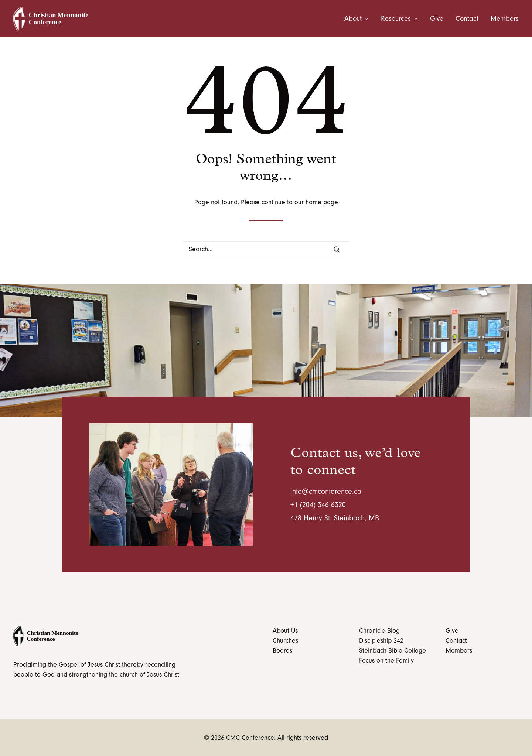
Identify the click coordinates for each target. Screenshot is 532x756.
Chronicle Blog (379, 631)
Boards (282, 651)
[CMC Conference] (53, 19)
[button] (337, 249)
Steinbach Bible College (393, 651)
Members (505, 19)
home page (322, 202)
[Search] (266, 249)
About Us (285, 631)
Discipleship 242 (381, 641)
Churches (285, 641)
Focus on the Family (386, 661)
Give (437, 19)
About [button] (357, 19)
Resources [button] (399, 19)
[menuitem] (359, 19)
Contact (467, 19)
